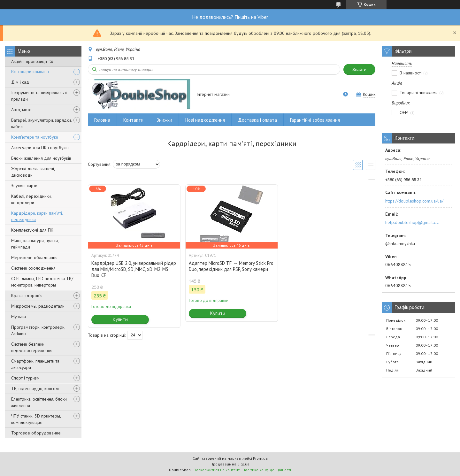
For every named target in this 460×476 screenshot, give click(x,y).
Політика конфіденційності (267, 470)
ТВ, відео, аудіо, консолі (35, 388)
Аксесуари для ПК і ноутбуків (40, 148)
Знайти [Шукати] (359, 69)
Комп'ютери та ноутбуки (35, 137)
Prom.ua (260, 458)
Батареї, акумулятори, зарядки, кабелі (41, 123)
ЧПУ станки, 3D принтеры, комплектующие (36, 419)
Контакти (133, 120)
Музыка (19, 317)
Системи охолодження (33, 268)
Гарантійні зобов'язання (315, 120)
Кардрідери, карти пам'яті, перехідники (37, 216)
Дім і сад (20, 82)
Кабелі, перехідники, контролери (31, 199)
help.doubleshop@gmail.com (413, 222)
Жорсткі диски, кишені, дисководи (33, 172)
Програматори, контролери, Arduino (38, 330)
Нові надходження (205, 120)
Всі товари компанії (30, 72)
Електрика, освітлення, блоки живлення (39, 402)
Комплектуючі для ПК (32, 230)
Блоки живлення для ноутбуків (41, 158)
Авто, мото (21, 110)
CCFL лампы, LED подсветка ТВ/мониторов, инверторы (42, 282)
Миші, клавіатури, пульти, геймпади (35, 244)
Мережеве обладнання (34, 257)
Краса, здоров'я (27, 296)
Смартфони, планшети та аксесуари (35, 364)
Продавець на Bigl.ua (230, 464)
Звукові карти (24, 186)
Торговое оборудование (36, 433)
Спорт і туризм (25, 378)
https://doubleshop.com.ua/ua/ (414, 201)
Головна (102, 120)
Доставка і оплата (257, 120)
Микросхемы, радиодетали (38, 306)
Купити (120, 319)
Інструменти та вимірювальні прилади (39, 96)
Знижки (164, 120)
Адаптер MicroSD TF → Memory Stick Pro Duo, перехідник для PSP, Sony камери (231, 266)
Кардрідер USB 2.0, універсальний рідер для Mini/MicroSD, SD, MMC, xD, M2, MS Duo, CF (134, 269)
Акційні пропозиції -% (32, 61)
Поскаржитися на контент (217, 470)
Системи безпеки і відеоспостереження (32, 347)
